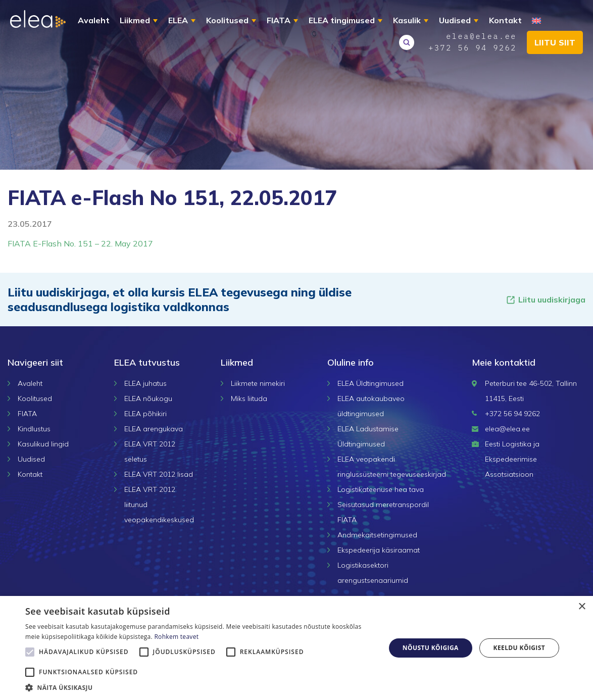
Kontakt (505, 20)
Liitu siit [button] (555, 42)
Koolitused (227, 20)
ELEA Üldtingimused (370, 383)
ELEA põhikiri (145, 414)
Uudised (455, 20)
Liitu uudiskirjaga (546, 300)
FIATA (279, 20)
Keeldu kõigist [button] (520, 648)
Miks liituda (249, 398)
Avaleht (94, 20)
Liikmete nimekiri (258, 383)
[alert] (296, 648)
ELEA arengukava (154, 429)
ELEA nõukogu (148, 398)
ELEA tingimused (342, 20)
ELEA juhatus (145, 383)
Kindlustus (34, 429)
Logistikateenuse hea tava (381, 489)
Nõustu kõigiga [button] (431, 648)
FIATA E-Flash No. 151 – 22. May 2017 (80, 243)
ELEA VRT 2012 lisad (159, 474)
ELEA (178, 20)
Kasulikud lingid (43, 444)
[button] (200, 687)
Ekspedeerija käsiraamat (379, 550)
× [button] (582, 607)
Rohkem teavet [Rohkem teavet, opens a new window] (176, 637)
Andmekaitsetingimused (377, 535)
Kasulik (407, 20)
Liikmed (135, 20)
